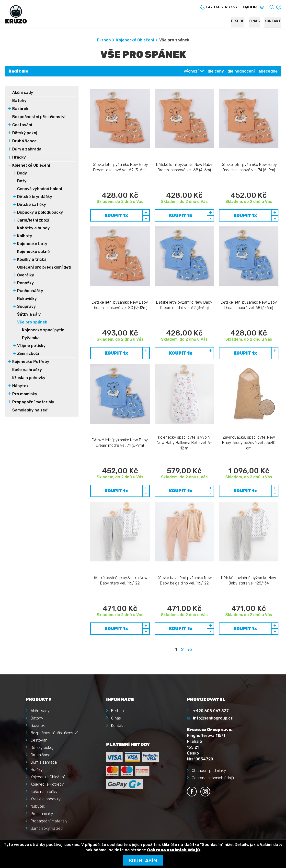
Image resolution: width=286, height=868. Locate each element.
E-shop (239, 21)
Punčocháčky (30, 291)
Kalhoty (25, 236)
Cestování (22, 125)
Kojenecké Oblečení (135, 40)
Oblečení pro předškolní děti (44, 267)
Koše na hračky (27, 370)
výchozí (191, 71)
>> (190, 577)
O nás (255, 21)
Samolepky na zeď (30, 410)
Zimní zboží (28, 354)
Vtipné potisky (31, 346)
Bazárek (20, 109)
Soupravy (26, 307)
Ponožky (25, 283)
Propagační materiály (33, 402)
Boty (22, 181)
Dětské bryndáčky (35, 197)
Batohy (19, 101)
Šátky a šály (29, 315)
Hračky (19, 157)
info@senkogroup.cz (213, 645)
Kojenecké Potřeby (31, 362)
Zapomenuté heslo (47, 800)
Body (22, 173)
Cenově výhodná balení (40, 189)
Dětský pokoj (25, 133)
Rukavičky (27, 299)
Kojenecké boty (32, 244)
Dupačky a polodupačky (40, 213)
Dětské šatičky (32, 205)
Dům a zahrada (27, 149)
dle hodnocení (241, 71)
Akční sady (23, 93)
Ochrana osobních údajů (213, 705)
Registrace (40, 793)
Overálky (26, 275)
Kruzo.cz (25, 833)
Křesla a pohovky (29, 378)
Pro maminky (25, 394)
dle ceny (216, 71)
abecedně (268, 71)
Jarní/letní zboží (33, 220)
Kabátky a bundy (33, 228)
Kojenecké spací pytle (43, 330)
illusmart (273, 833)
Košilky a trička (32, 260)
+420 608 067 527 (211, 638)
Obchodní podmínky (209, 698)
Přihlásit (38, 786)
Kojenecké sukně (33, 252)
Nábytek (20, 386)
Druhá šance (24, 141)
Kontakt (273, 21)
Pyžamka (31, 338)
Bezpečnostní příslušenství (39, 117)
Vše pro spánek (32, 322)
